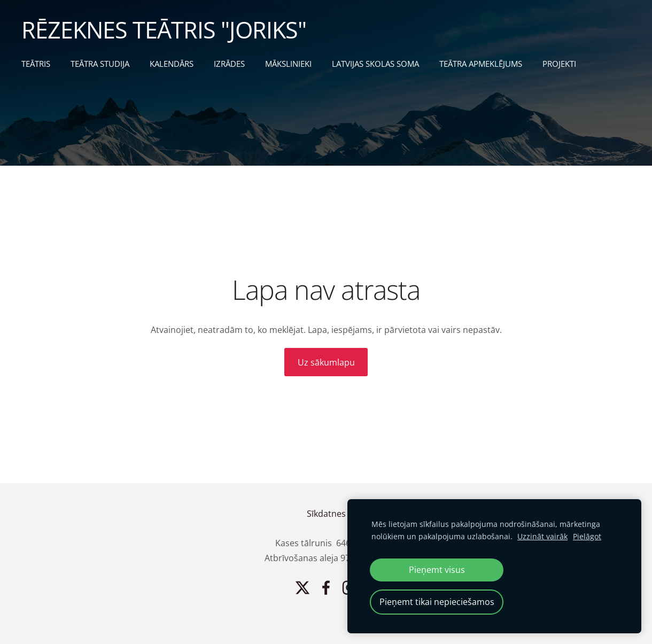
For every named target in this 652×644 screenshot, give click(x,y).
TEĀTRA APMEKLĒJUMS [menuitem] (481, 64)
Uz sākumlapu (326, 362)
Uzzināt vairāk (542, 536)
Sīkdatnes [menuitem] (326, 514)
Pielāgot (587, 536)
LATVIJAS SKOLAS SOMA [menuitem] (375, 64)
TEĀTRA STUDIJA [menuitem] (100, 64)
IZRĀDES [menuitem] (229, 64)
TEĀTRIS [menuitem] (36, 64)
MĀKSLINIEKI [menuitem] (288, 64)
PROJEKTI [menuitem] (559, 64)
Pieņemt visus (437, 570)
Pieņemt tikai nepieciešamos (437, 602)
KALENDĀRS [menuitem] (172, 64)
